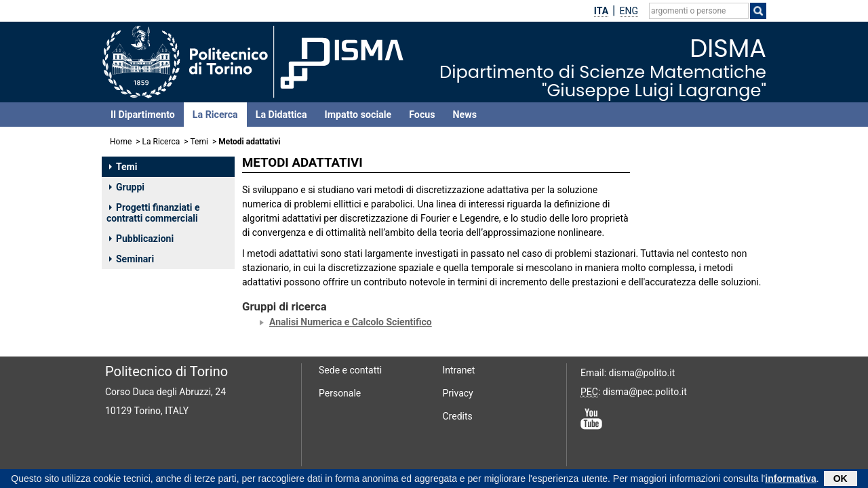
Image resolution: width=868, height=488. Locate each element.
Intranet (459, 370)
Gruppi (127, 187)
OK (841, 480)
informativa (790, 480)
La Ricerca (215, 115)
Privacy (458, 393)
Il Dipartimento (143, 115)
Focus (422, 115)
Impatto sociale (358, 115)
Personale (340, 393)
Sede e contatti (350, 370)
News (465, 115)
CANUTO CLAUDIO (687, 190)
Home (121, 142)
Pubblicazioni (141, 239)
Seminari (132, 259)
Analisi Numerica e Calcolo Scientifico (351, 322)
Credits (458, 416)
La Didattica (281, 115)
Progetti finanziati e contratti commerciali (153, 213)
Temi (199, 142)
